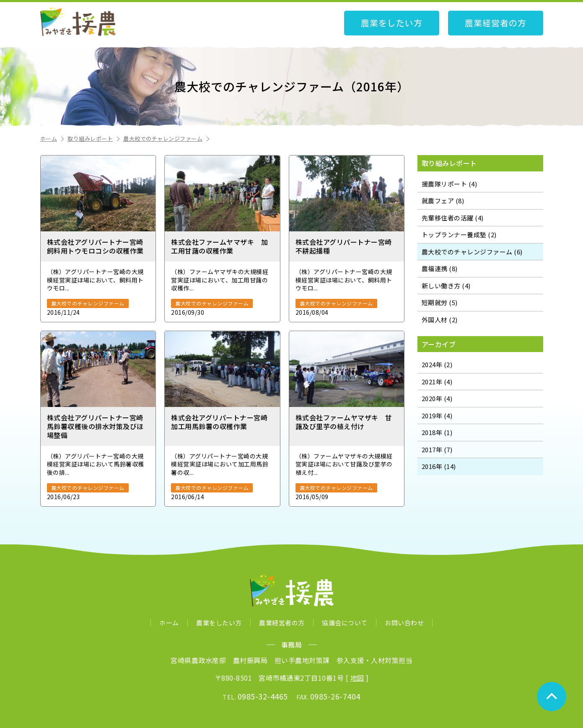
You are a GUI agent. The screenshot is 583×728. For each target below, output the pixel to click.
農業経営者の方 (496, 23)
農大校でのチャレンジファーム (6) (472, 252)
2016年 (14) (439, 466)
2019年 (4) (437, 416)
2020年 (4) (437, 398)
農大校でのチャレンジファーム (167, 139)
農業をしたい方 (392, 23)
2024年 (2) (437, 364)
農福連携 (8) (440, 268)
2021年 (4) (437, 382)
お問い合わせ (404, 623)
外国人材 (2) (440, 320)
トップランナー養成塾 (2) (459, 234)
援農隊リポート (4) (450, 184)
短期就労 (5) (440, 302)
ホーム (53, 139)
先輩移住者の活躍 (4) (453, 218)
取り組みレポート (94, 139)
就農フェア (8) (443, 201)
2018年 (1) (437, 432)
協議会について (345, 623)
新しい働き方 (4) (446, 286)
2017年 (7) (437, 449)
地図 (357, 678)
